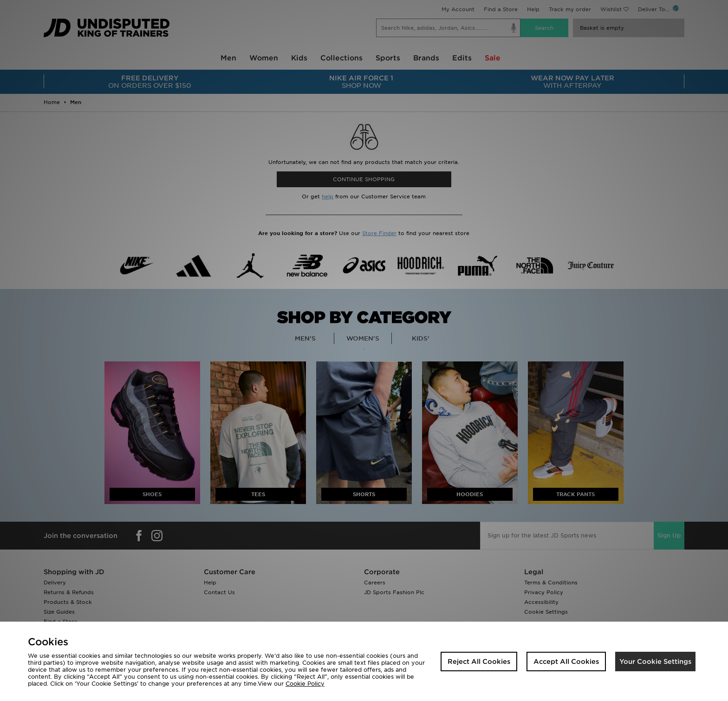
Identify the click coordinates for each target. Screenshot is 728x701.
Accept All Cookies (566, 662)
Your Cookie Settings (655, 662)
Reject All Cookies (479, 662)
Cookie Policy (305, 684)
